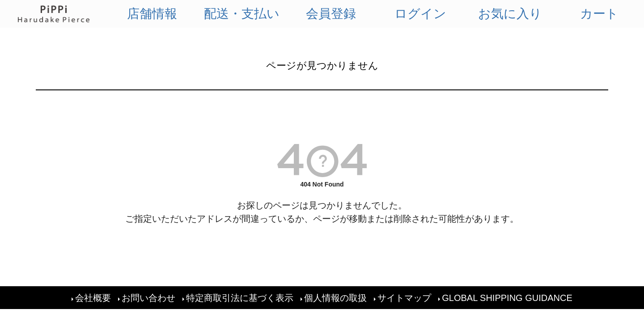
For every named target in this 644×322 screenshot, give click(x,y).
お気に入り (510, 14)
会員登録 (331, 14)
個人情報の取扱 (335, 298)
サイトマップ (404, 298)
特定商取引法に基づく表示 (240, 298)
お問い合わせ (148, 298)
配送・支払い (242, 14)
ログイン (420, 14)
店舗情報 (152, 14)
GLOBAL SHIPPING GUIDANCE (507, 298)
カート (599, 14)
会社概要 (93, 298)
